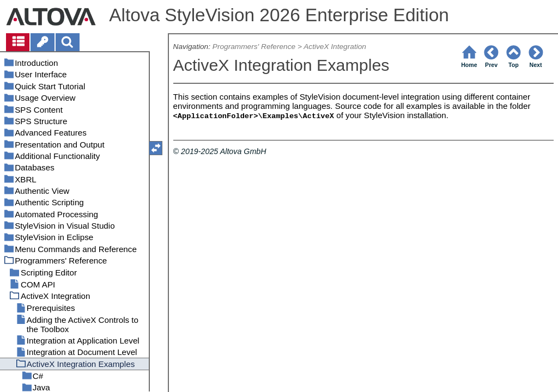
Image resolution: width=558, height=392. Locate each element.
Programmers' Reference (254, 47)
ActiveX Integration (335, 47)
